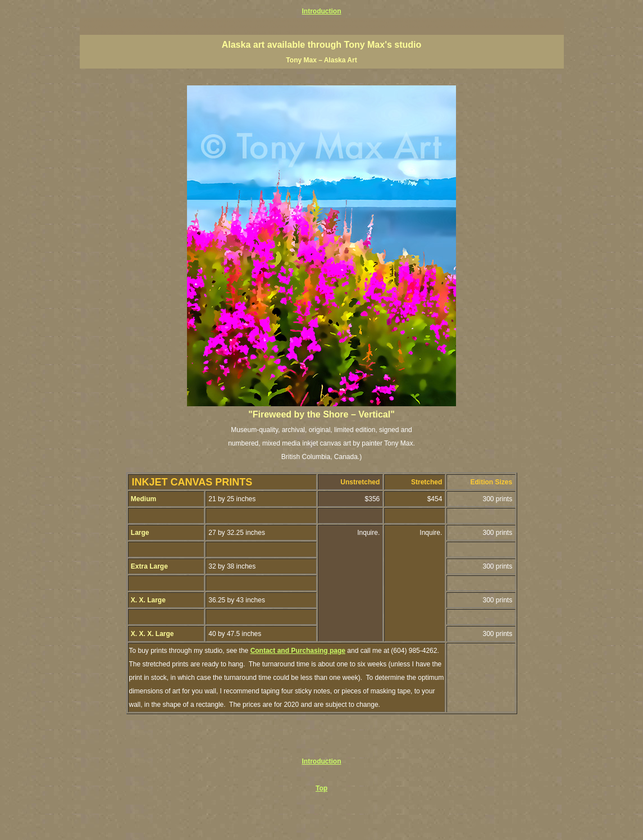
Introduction (322, 11)
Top (321, 788)
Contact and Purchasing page (298, 651)
